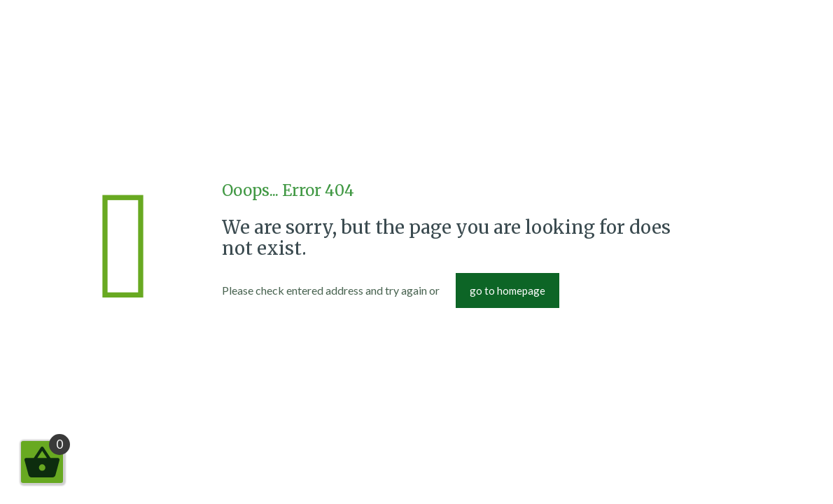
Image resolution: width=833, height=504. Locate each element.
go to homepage (507, 290)
